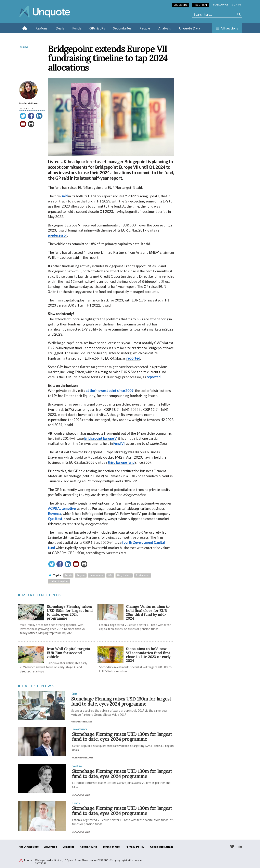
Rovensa (55, 514)
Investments (96, 575)
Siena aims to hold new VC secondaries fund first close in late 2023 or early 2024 (148, 655)
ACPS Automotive (62, 509)
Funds (77, 28)
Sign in (236, 5)
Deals (60, 28)
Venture (77, 766)
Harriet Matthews (29, 103)
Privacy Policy (135, 847)
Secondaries (122, 28)
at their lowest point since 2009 (110, 391)
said (64, 196)
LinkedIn (240, 846)
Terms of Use (111, 847)
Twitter (232, 846)
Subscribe (181, 5)
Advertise (51, 847)
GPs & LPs (97, 28)
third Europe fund (121, 462)
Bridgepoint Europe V (100, 438)
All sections (229, 28)
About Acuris (88, 847)
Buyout (81, 575)
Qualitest (55, 519)
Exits (74, 694)
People (145, 28)
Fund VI (119, 443)
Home (25, 28)
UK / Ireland (124, 575)
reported (133, 358)
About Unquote (29, 847)
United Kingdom (59, 581)
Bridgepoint (143, 575)
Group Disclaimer (162, 847)
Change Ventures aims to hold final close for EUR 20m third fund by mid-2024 (148, 612)
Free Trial (201, 5)
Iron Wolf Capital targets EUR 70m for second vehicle (68, 653)
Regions (42, 28)
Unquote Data (190, 28)
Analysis (165, 28)
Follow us (221, 5)
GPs (110, 575)
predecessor (57, 235)
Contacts (68, 847)
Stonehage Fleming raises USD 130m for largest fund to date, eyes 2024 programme (70, 612)
